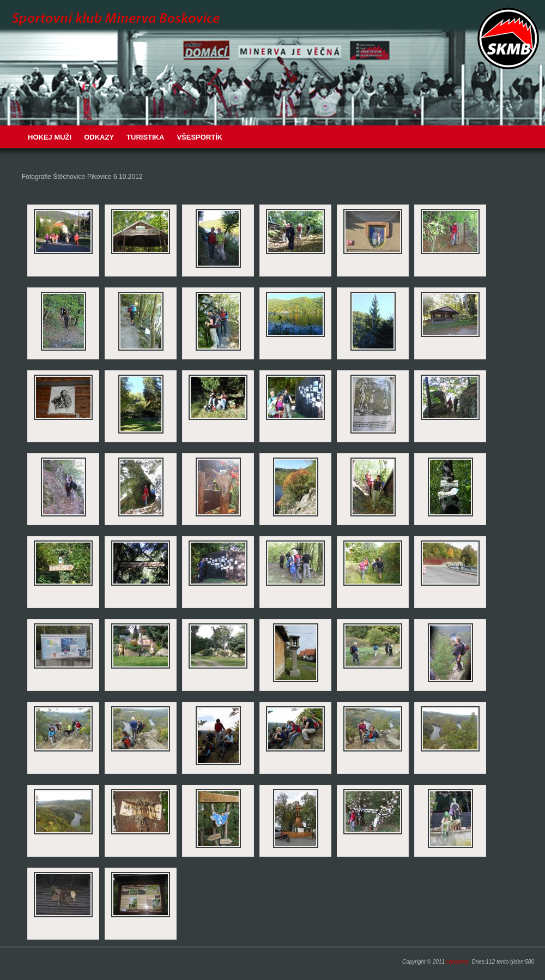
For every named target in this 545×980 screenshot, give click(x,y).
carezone (458, 962)
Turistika (145, 137)
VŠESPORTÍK (199, 137)
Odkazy (99, 137)
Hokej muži (50, 137)
